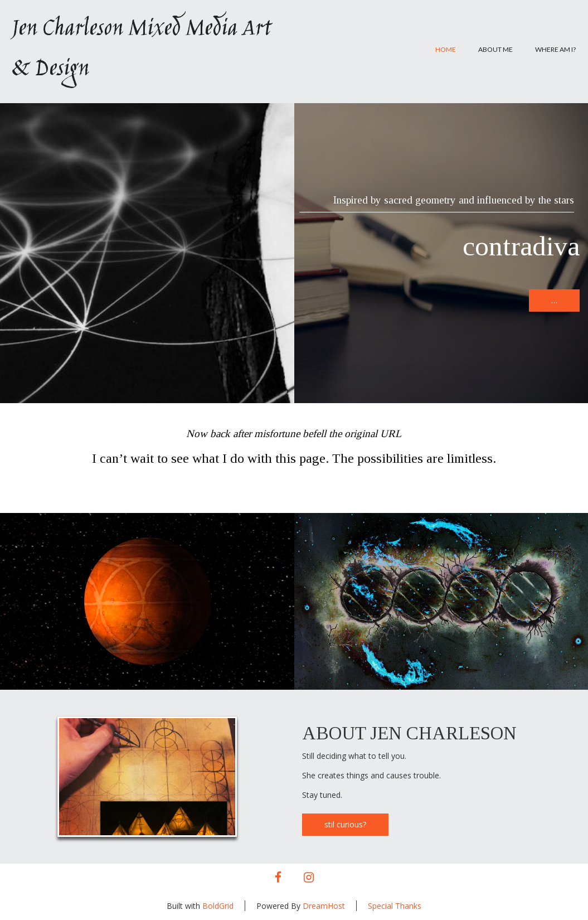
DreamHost (324, 906)
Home (446, 49)
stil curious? (345, 824)
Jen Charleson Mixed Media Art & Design (141, 50)
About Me (495, 49)
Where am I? (555, 49)
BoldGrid (218, 906)
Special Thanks (395, 906)
